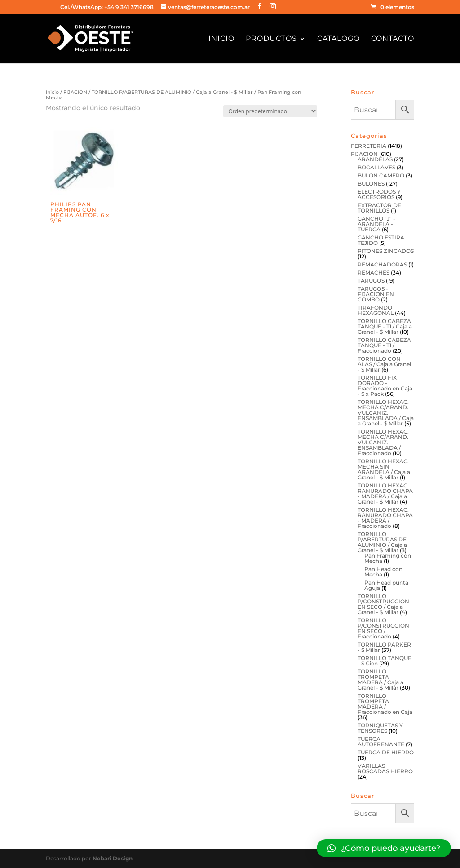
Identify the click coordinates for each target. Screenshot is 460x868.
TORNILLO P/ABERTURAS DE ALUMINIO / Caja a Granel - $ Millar (172, 92)
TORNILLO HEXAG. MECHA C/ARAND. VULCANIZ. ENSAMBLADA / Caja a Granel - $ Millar (386, 413)
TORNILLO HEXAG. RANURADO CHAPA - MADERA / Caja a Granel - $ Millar (385, 494)
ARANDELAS (375, 159)
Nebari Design (113, 858)
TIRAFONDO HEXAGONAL (376, 310)
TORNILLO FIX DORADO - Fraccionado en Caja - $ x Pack (385, 386)
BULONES (371, 184)
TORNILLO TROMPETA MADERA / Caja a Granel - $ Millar (380, 680)
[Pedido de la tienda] (270, 111)
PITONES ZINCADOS (386, 251)
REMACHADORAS (382, 264)
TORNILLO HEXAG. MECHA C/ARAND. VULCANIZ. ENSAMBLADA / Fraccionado (383, 442)
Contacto (393, 39)
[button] (384, 848)
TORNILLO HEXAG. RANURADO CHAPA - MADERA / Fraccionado (385, 518)
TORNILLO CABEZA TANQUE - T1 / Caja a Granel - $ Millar (385, 326)
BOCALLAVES (376, 167)
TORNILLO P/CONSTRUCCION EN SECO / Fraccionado (383, 628)
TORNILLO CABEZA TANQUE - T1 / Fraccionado (384, 345)
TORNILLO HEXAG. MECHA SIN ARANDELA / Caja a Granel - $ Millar (384, 469)
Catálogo (338, 39)
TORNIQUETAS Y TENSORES (380, 728)
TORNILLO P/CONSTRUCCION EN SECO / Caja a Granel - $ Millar (383, 604)
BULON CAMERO (381, 175)
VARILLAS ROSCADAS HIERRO (385, 768)
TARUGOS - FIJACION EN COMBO (376, 294)
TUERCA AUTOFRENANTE (381, 742)
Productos (271, 39)
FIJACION (75, 92)
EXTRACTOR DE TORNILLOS (379, 208)
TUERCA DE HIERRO (386, 752)
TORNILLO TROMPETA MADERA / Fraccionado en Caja (385, 704)
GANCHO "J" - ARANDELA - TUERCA (376, 224)
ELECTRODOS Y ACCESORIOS (379, 194)
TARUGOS (371, 281)
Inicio (221, 39)
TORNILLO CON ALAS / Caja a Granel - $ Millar (384, 364)
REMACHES (374, 272)
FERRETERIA (369, 146)
